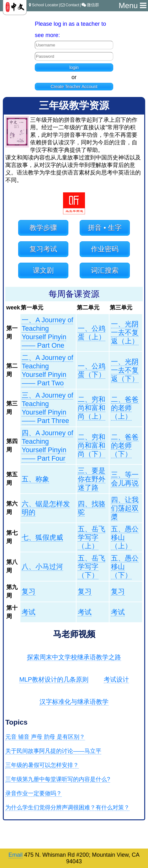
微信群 (90, 5)
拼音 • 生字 (105, 228)
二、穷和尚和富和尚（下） (92, 445)
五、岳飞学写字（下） (92, 567)
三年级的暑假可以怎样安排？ (42, 765)
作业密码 (105, 249)
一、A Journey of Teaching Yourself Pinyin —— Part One (47, 333)
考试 (29, 612)
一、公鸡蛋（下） (92, 370)
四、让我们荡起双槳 (125, 508)
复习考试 (43, 249)
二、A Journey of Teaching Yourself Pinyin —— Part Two (47, 370)
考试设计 (116, 679)
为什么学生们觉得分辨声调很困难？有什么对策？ (67, 807)
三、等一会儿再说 (125, 479)
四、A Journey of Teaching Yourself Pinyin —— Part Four (47, 446)
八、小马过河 (42, 567)
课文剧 (43, 270)
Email (16, 855)
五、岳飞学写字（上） (92, 537)
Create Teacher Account (74, 87)
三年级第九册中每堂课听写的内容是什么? (58, 779)
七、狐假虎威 (42, 537)
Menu (132, 5)
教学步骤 (43, 228)
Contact (70, 5)
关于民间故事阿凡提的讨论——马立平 (53, 751)
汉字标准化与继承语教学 (74, 702)
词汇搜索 (105, 270)
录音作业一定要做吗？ (34, 793)
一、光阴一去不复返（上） (125, 332)
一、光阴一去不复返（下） (125, 370)
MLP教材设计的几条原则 (54, 679)
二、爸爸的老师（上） (125, 408)
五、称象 (35, 479)
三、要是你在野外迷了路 (92, 479)
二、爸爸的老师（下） (125, 445)
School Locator (44, 5)
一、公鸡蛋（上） (92, 333)
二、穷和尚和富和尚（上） (92, 408)
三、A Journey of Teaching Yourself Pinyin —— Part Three (47, 408)
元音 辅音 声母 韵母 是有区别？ (45, 737)
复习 (29, 591)
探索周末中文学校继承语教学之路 (74, 657)
